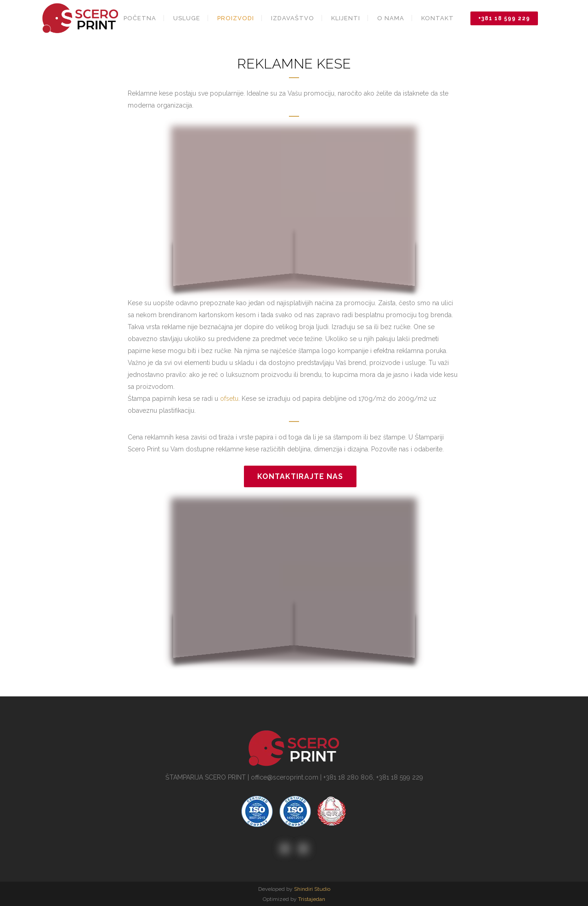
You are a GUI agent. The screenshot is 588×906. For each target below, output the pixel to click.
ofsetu (229, 399)
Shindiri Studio (312, 889)
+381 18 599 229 (504, 18)
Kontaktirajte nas (300, 476)
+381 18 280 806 (348, 777)
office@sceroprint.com (285, 777)
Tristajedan (312, 899)
